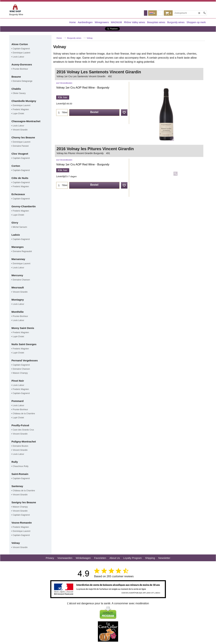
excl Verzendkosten (64, 83)
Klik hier (63, 97)
